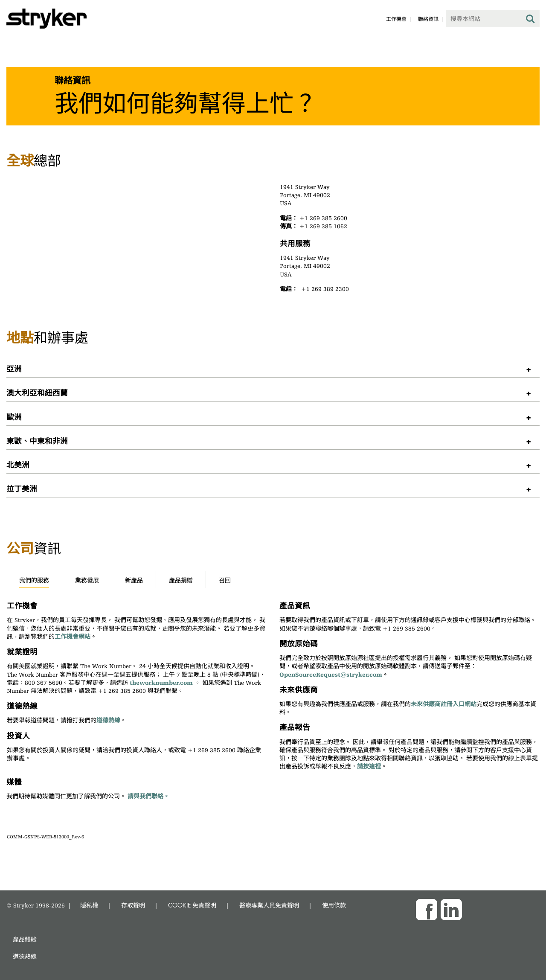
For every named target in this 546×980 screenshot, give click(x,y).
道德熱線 (108, 720)
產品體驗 (25, 939)
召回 (225, 580)
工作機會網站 (73, 637)
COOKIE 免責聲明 (192, 905)
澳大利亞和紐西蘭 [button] (37, 392)
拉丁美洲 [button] (22, 488)
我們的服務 (34, 580)
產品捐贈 (181, 580)
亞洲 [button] (14, 368)
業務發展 (87, 580)
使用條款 (334, 905)
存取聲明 (133, 905)
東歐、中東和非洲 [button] (37, 441)
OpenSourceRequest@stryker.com (331, 675)
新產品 (134, 580)
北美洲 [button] (18, 464)
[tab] (273, 369)
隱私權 (89, 905)
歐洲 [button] (14, 417)
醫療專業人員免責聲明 (269, 905)
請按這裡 (369, 766)
